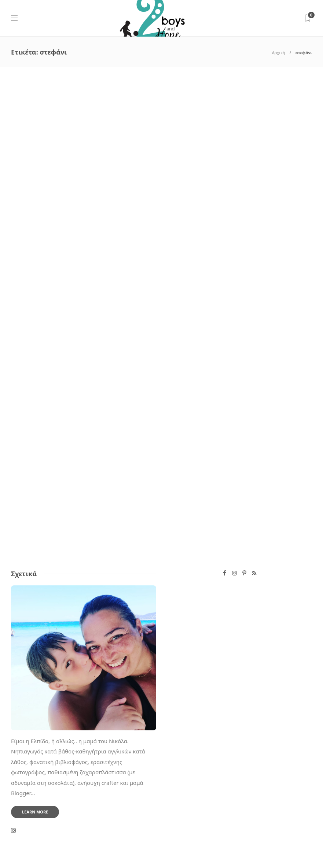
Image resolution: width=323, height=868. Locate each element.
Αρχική (279, 53)
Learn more (35, 812)
